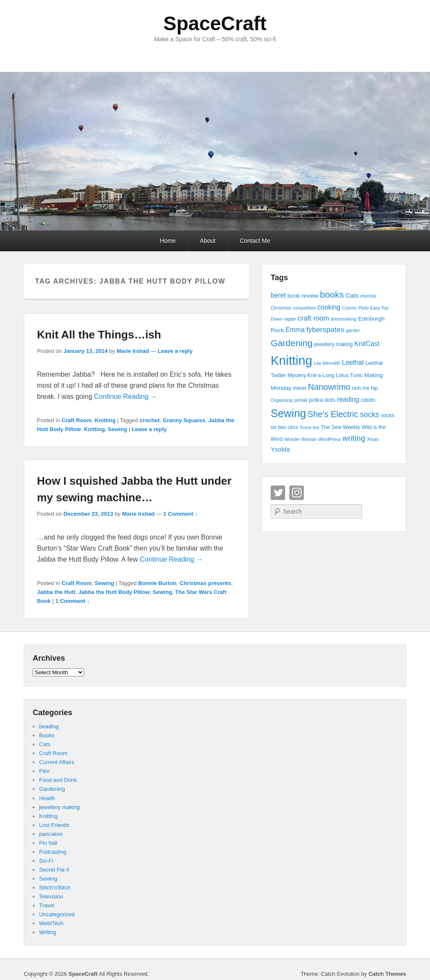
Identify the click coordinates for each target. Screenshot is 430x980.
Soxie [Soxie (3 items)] (306, 427)
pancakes (51, 834)
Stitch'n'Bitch (55, 888)
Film (44, 771)
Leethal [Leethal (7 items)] (353, 362)
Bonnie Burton (157, 583)
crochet (150, 420)
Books (47, 735)
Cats (45, 744)
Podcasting (53, 852)
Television (51, 896)
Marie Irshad (133, 351)
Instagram (297, 493)
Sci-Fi (46, 861)
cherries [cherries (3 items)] (368, 296)
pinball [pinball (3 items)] (301, 400)
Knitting (105, 420)
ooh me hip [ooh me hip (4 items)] (365, 388)
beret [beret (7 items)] (278, 295)
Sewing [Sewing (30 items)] (288, 413)
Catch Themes (387, 974)
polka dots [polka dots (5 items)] (322, 400)
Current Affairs (57, 762)
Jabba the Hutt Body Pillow (114, 592)
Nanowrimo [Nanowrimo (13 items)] (329, 387)
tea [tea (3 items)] (316, 427)
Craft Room (77, 420)
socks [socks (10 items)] (370, 415)
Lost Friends (54, 825)
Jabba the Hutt (56, 592)
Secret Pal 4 (54, 870)
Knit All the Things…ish (99, 335)
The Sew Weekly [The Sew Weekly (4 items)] (340, 427)
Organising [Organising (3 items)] (282, 400)
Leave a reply (175, 351)
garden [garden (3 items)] (353, 330)
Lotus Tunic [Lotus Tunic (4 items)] (349, 375)
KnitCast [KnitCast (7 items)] (367, 344)
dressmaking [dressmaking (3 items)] (344, 319)
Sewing (118, 429)
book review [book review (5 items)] (303, 296)
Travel (47, 905)
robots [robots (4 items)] (368, 400)
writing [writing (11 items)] (354, 438)
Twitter (278, 493)
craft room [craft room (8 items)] (314, 318)
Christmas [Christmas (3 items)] (281, 308)
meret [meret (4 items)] (299, 388)
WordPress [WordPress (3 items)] (330, 439)
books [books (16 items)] (332, 294)
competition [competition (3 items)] (304, 308)
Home (168, 241)
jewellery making (59, 807)
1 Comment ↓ (180, 514)
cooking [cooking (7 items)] (329, 307)
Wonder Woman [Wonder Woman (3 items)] (301, 439)
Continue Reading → (126, 396)
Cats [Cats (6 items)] (352, 295)
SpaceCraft (215, 23)
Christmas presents (205, 583)
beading (49, 726)
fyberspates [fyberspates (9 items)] (325, 330)
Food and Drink (58, 780)
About (208, 241)
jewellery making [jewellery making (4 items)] (333, 344)
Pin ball (48, 843)
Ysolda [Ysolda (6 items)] (280, 449)
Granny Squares (184, 420)
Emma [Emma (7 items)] (295, 330)
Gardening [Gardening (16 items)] (291, 343)
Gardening (52, 789)
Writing (48, 932)
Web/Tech (51, 923)
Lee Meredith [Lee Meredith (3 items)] (327, 363)
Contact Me (255, 241)
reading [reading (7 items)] (348, 399)
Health (47, 798)
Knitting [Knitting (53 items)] (291, 360)
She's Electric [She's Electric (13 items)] (333, 414)
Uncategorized (57, 914)
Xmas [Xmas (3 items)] (372, 439)
